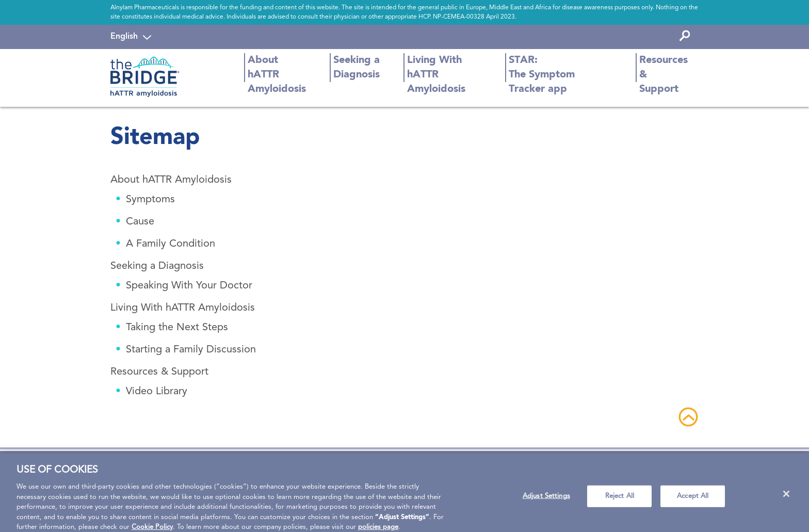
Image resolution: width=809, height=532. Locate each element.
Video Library (157, 392)
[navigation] (131, 37)
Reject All (620, 500)
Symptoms (150, 200)
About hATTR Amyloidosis (277, 75)
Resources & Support (664, 75)
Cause (140, 222)
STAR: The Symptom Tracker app (542, 75)
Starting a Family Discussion (191, 350)
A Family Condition (171, 244)
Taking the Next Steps (177, 328)
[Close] (786, 498)
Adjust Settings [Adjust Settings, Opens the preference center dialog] (546, 500)
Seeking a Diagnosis (357, 68)
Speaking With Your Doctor (189, 286)
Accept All (693, 500)
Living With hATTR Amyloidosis (436, 75)
